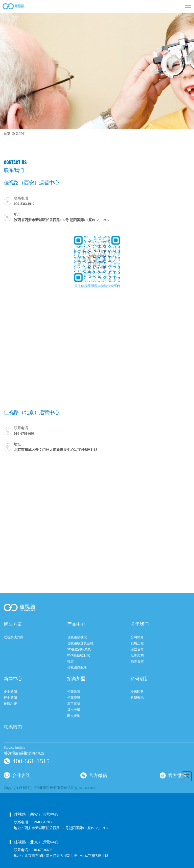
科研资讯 (137, 698)
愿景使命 (137, 649)
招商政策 (74, 692)
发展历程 (137, 643)
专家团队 (137, 692)
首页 (7, 134)
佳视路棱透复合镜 (80, 643)
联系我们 (19, 134)
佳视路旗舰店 (77, 667)
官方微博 (173, 775)
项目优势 (74, 704)
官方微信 (94, 775)
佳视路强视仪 (77, 637)
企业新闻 (10, 692)
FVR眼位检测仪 (79, 655)
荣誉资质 (137, 661)
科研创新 (140, 679)
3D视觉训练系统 (79, 649)
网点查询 (74, 716)
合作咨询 (17, 775)
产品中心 (76, 624)
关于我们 (140, 624)
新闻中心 (13, 679)
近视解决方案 (14, 637)
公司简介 (137, 637)
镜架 (70, 661)
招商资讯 (74, 698)
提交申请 (74, 710)
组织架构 (137, 655)
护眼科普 (10, 704)
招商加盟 (76, 679)
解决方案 (13, 624)
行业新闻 (10, 698)
